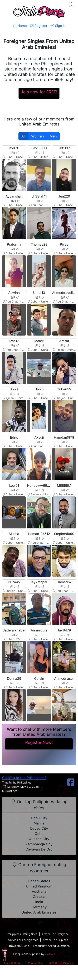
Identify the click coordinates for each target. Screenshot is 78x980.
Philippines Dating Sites (22, 934)
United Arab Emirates (39, 912)
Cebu (39, 834)
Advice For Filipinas (55, 940)
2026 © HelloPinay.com (61, 963)
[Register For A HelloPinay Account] (39, 93)
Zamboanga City (39, 844)
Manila (39, 823)
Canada (39, 897)
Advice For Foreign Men (23, 940)
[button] (71, 5)
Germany (39, 907)
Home (20, 26)
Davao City (39, 828)
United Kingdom (39, 886)
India (39, 902)
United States (39, 881)
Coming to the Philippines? (24, 778)
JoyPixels (50, 954)
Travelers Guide (19, 946)
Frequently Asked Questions (51, 946)
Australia (39, 891)
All (23, 136)
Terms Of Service (13, 963)
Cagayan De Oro (39, 849)
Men (53, 136)
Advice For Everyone (55, 934)
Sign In (58, 26)
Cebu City (39, 818)
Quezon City (39, 839)
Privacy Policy (36, 963)
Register (38, 26)
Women (38, 136)
